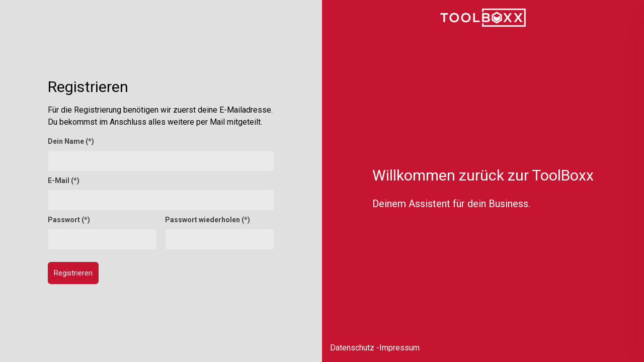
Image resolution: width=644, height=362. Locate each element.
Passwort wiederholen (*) (208, 220)
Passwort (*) (69, 220)
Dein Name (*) (71, 141)
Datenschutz (352, 348)
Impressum (399, 348)
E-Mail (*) (64, 180)
